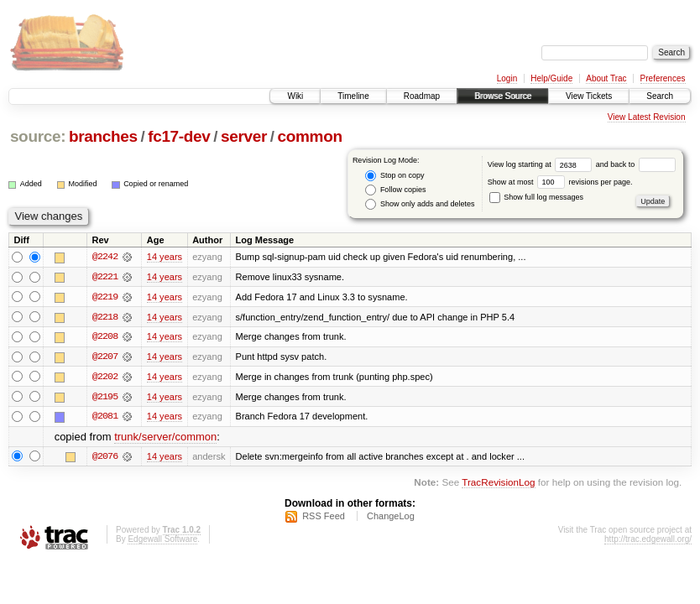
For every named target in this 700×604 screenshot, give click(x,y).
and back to (636, 164)
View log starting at (542, 164)
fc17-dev (179, 136)
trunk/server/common (165, 438)
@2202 (105, 377)
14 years (165, 257)
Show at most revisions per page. (560, 182)
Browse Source (503, 96)
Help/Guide (551, 78)
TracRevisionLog (498, 484)
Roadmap (422, 96)
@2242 (105, 257)
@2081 (105, 418)
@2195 (105, 398)
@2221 (105, 277)
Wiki (295, 96)
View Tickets (589, 96)
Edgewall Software (162, 541)
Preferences (663, 78)
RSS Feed (324, 518)
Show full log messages (536, 197)
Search (660, 96)
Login (507, 78)
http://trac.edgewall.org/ (648, 541)
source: (38, 136)
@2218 (105, 317)
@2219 (105, 297)
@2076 (105, 458)
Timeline (353, 96)
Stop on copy (394, 176)
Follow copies (395, 190)
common (310, 136)
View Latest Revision (647, 117)
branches (103, 136)
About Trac (606, 78)
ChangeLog (391, 518)
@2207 (105, 357)
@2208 (105, 337)
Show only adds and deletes (420, 204)
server (244, 136)
